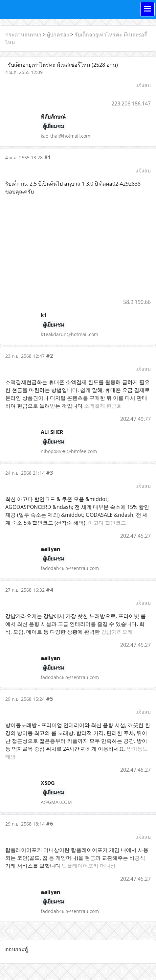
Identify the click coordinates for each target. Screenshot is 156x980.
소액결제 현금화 (103, 406)
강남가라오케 (117, 632)
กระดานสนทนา (23, 34)
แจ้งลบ (143, 85)
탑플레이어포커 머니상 (89, 866)
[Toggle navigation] (147, 9)
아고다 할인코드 (107, 523)
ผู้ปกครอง (58, 34)
